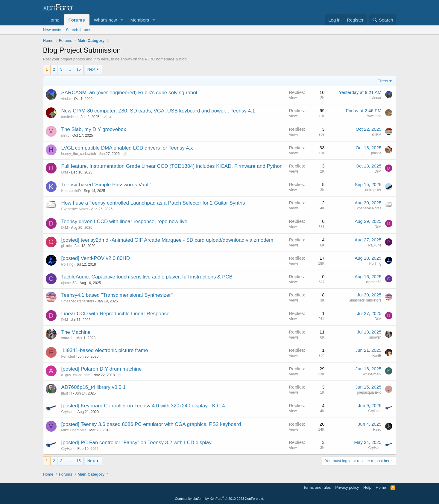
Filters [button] (383, 81)
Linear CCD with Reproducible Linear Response (116, 314)
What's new (105, 20)
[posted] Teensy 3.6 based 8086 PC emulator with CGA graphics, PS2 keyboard (151, 424)
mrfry (65, 135)
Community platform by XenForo (220, 499)
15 (78, 69)
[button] (121, 20)
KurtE (377, 356)
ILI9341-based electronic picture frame (105, 350)
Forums (77, 20)
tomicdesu (70, 117)
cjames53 (69, 283)
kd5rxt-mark (372, 374)
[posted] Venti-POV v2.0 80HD (96, 258)
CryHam (68, 412)
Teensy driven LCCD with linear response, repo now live (124, 221)
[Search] (383, 20)
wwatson (375, 116)
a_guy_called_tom (76, 375)
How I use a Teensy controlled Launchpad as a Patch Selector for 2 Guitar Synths (153, 203)
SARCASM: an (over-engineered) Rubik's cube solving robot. (130, 93)
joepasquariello (369, 392)
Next (91, 69)
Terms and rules (317, 487)
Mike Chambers (74, 430)
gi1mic (67, 246)
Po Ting (67, 264)
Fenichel (68, 357)
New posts (52, 30)
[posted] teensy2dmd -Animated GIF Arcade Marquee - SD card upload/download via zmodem (167, 240)
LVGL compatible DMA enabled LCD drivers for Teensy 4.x (127, 148)
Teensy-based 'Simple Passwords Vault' (106, 185)
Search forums (79, 30)
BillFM (376, 135)
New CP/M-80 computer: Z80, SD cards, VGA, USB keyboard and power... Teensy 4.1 (158, 111)
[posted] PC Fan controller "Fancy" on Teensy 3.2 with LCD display (136, 443)
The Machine (76, 332)
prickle (376, 153)
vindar (66, 99)
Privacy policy (347, 487)
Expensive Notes (75, 209)
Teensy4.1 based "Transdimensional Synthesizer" (117, 295)
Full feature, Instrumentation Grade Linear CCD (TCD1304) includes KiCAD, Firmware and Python (172, 166)
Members (140, 20)
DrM (65, 172)
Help (367, 487)
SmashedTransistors (78, 301)
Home (54, 20)
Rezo (377, 430)
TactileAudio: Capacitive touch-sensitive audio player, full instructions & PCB (147, 277)
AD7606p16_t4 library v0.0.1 (94, 387)
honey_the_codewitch (79, 154)
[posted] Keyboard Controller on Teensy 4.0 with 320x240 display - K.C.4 (143, 406)
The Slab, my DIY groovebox (94, 129)
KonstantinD (71, 191)
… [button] (69, 69)
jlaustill (67, 393)
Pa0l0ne (375, 245)
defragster (373, 190)
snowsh (67, 338)
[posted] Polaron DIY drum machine (102, 369)
